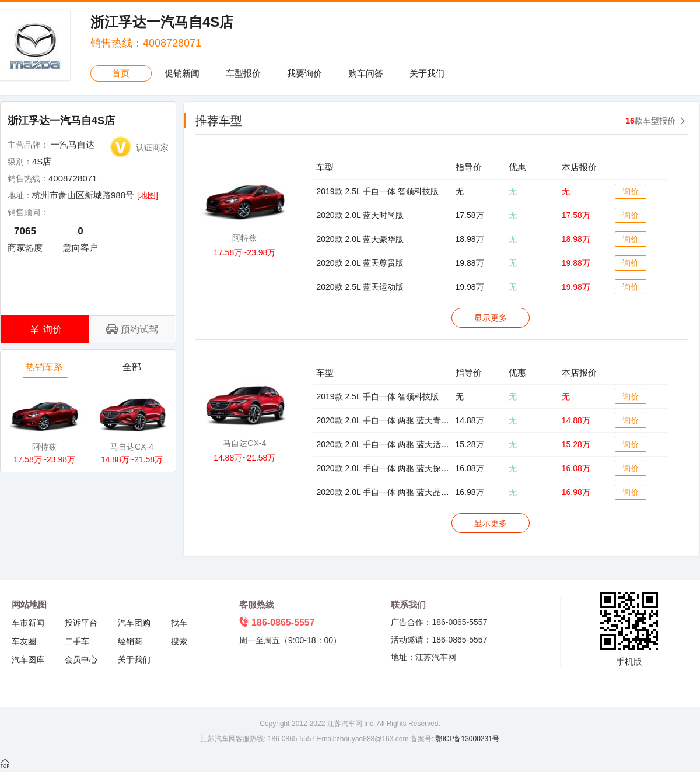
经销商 (130, 641)
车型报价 (243, 73)
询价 (631, 191)
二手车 (77, 641)
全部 (133, 370)
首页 (121, 73)
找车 (179, 623)
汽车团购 (134, 623)
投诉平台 (81, 623)
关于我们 (427, 73)
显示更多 (491, 318)
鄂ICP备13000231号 (466, 739)
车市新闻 (28, 623)
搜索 (179, 641)
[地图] (148, 195)
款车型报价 (650, 121)
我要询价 (304, 73)
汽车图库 (28, 659)
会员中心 (81, 659)
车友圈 (24, 641)
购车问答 (366, 73)
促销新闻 (182, 73)
